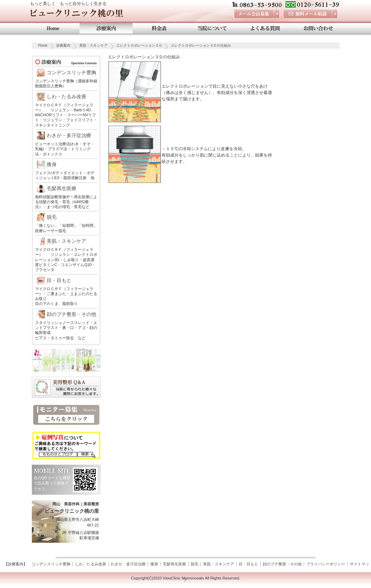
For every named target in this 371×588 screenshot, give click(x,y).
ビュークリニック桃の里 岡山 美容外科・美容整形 (77, 15)
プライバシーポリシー (326, 564)
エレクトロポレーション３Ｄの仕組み (201, 45)
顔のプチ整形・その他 (71, 314)
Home (43, 45)
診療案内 (63, 45)
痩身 (52, 164)
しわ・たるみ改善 (66, 96)
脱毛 (52, 217)
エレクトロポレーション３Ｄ (139, 45)
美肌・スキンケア (93, 45)
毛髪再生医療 (62, 188)
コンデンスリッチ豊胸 (71, 72)
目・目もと (59, 280)
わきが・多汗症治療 (69, 135)
